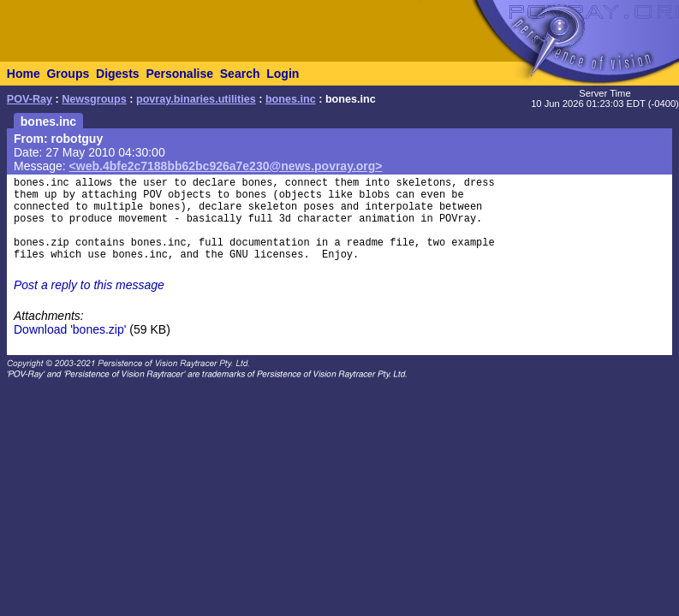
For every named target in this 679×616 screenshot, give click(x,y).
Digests (118, 74)
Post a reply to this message (89, 285)
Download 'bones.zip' (70, 329)
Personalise (179, 74)
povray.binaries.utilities (196, 99)
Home (24, 74)
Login (283, 74)
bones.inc (291, 99)
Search (240, 74)
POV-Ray (30, 99)
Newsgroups (94, 99)
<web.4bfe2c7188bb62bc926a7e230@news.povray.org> (226, 166)
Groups (68, 74)
